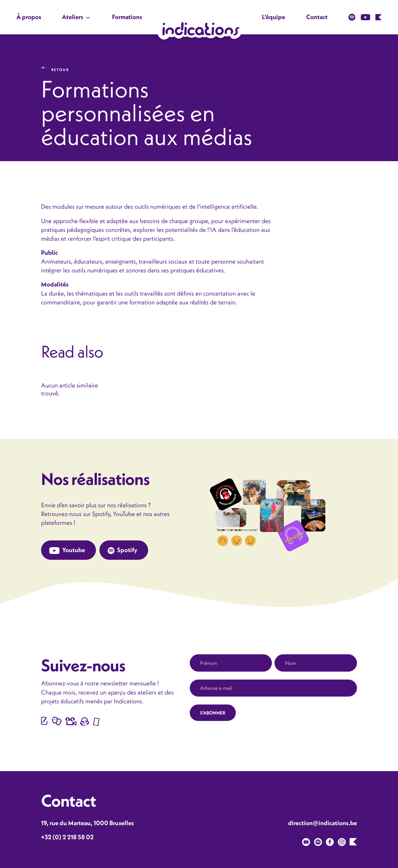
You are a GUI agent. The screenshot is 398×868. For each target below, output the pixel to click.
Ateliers (72, 17)
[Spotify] (318, 841)
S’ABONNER (213, 713)
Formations (127, 17)
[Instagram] (342, 841)
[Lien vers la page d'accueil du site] (199, 29)
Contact (317, 17)
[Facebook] (330, 841)
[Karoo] (353, 841)
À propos (29, 17)
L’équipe (273, 17)
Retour (60, 68)
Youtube (67, 550)
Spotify (122, 550)
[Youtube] (306, 841)
